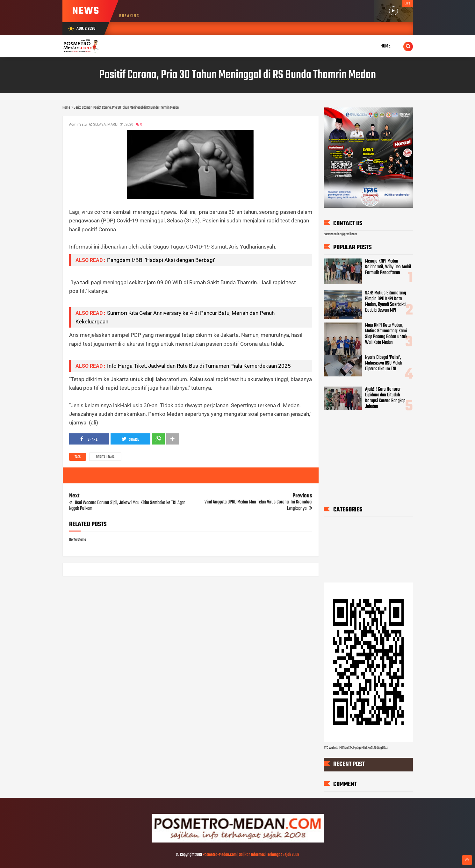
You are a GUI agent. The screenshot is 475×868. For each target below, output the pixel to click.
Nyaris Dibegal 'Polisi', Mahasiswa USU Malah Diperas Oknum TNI (384, 363)
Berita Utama (105, 457)
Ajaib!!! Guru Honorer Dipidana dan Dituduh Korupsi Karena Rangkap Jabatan (385, 398)
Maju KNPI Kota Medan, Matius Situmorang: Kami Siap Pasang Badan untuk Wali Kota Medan (386, 334)
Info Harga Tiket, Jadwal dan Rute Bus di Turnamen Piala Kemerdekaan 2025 (199, 366)
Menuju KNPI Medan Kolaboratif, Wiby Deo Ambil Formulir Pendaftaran (388, 267)
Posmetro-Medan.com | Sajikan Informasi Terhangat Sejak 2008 (251, 855)
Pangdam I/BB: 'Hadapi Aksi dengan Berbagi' (161, 260)
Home (385, 46)
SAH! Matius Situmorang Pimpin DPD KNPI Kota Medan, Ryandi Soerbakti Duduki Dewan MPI (385, 302)
